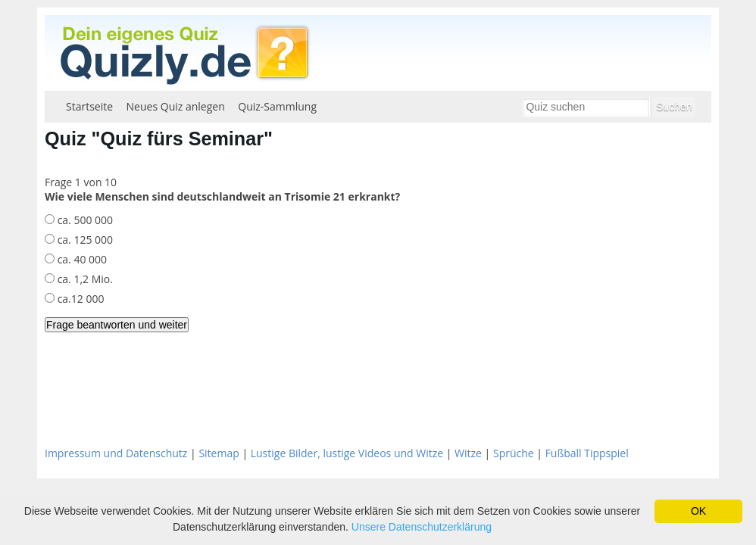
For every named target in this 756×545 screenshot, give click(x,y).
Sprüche (514, 453)
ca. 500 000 (84, 220)
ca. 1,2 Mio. (84, 279)
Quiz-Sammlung (277, 106)
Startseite (89, 106)
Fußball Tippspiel (587, 453)
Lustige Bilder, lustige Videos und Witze (347, 453)
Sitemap (219, 453)
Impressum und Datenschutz (116, 453)
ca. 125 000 (84, 240)
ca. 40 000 (81, 259)
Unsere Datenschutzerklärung (422, 527)
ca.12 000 (79, 299)
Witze (468, 453)
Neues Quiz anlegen (176, 106)
